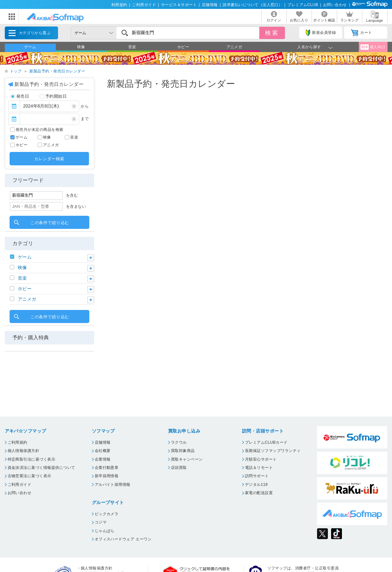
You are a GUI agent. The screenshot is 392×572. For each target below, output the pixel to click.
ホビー (183, 47)
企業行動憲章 (107, 468)
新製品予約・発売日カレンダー (57, 71)
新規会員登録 (321, 33)
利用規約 (119, 5)
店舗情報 (210, 5)
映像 (81, 47)
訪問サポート (257, 476)
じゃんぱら (105, 531)
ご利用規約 (18, 442)
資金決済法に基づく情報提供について (41, 468)
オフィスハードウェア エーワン (123, 539)
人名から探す (309, 47)
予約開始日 (53, 96)
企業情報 (103, 459)
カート (362, 33)
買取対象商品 (183, 451)
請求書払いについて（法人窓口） (252, 5)
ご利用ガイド (144, 5)
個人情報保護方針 (24, 451)
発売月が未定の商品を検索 (40, 130)
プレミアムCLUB (303, 5)
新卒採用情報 (107, 476)
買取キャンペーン (187, 459)
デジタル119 (256, 485)
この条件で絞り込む (50, 223)
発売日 (20, 96)
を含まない (76, 207)
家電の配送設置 (259, 493)
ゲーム (30, 47)
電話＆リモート (259, 468)
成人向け (373, 47)
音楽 (132, 47)
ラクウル (179, 442)
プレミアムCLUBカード (266, 442)
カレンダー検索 (49, 159)
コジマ (101, 522)
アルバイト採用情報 (113, 485)
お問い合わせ (335, 5)
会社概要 (103, 451)
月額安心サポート (261, 459)
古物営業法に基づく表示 (30, 476)
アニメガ (234, 47)
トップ (16, 71)
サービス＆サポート (179, 5)
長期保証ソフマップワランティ (273, 451)
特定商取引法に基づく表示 (32, 459)
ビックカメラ (107, 514)
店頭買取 (179, 468)
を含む (72, 195)
